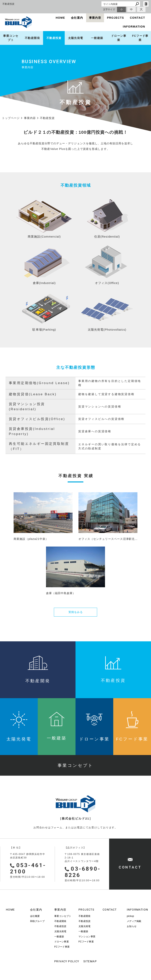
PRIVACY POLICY (63, 961)
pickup (130, 916)
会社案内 (77, 18)
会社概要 (35, 916)
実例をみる (76, 612)
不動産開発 (32, 38)
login (146, 4)
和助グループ (37, 921)
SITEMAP (90, 961)
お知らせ (132, 926)
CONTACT (138, 18)
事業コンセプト (11, 38)
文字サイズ (109, 9)
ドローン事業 (119, 38)
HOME (60, 18)
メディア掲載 (134, 921)
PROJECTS (116, 18)
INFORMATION (134, 27)
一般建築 (97, 38)
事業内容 (95, 18)
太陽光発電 (76, 38)
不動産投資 (54, 38)
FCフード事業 (62, 947)
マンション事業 (87, 937)
